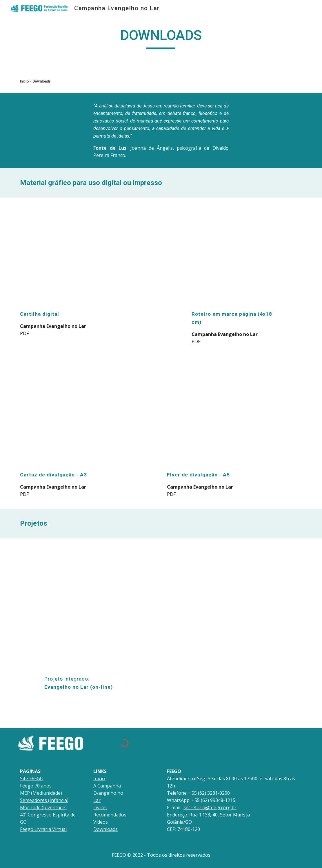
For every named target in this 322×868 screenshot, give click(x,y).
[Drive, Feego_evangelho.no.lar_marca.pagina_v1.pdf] (235, 255)
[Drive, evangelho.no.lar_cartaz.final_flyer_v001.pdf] (88, 415)
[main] (161, 38)
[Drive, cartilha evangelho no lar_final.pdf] (88, 255)
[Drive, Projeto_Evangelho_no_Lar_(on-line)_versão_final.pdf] (87, 608)
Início (24, 81)
